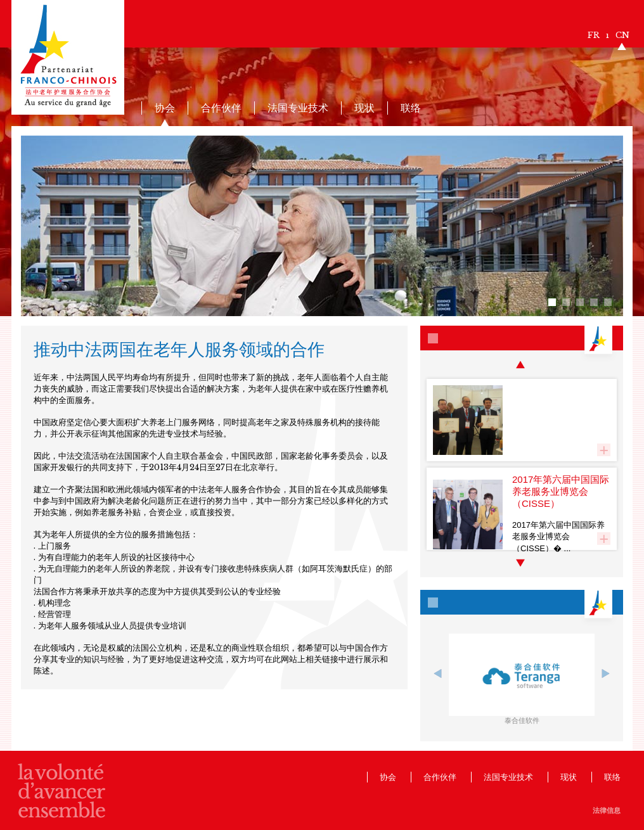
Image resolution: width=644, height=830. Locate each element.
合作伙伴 (221, 108)
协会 (165, 108)
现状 (364, 108)
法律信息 (607, 810)
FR (594, 35)
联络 (411, 108)
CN (622, 35)
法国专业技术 (298, 108)
